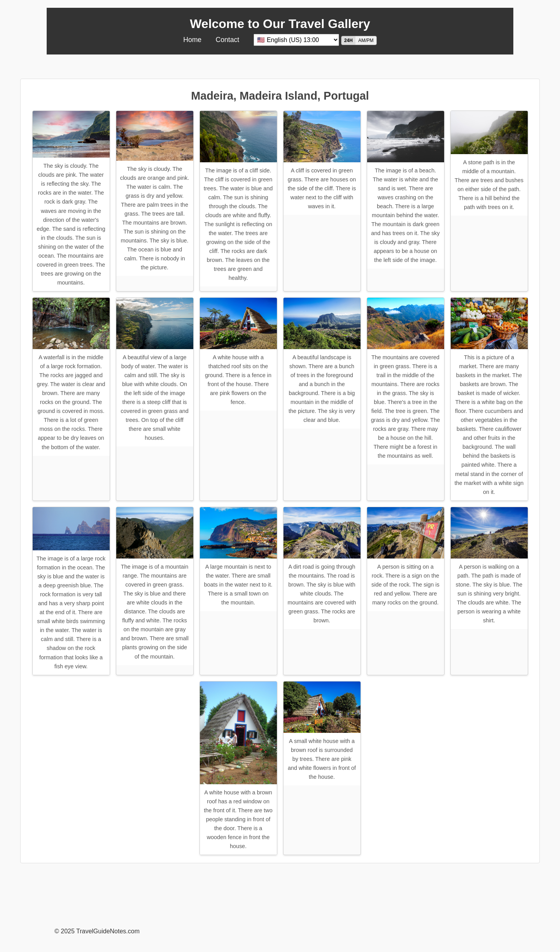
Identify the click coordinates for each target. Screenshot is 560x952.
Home (192, 40)
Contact (228, 40)
